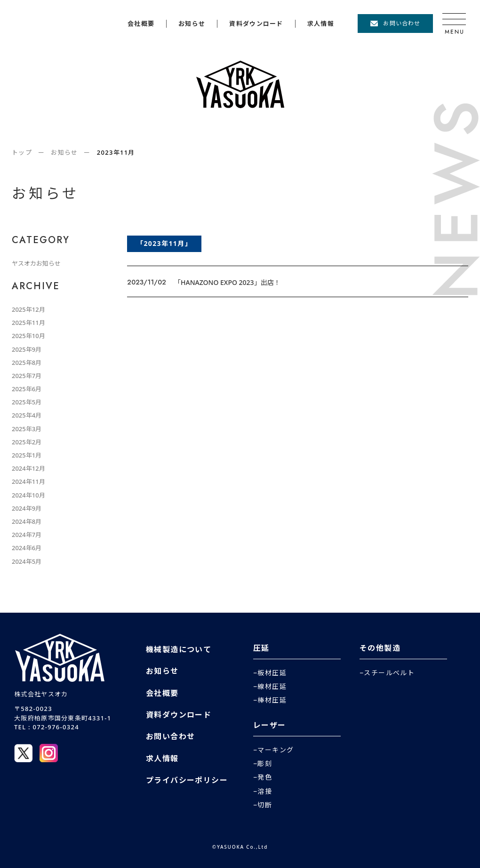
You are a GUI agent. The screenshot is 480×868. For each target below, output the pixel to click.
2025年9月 (27, 349)
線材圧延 (272, 687)
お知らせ (192, 24)
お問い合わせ (402, 23)
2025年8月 (27, 363)
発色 (265, 777)
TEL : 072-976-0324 (47, 727)
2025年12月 (28, 309)
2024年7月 (27, 535)
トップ (22, 152)
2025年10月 (28, 336)
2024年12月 (28, 468)
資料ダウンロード (256, 24)
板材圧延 (272, 673)
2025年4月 (27, 415)
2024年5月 (27, 561)
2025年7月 (27, 376)
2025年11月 (28, 323)
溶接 (265, 791)
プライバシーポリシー (187, 780)
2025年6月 (27, 389)
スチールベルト (389, 673)
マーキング (276, 750)
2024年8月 (27, 521)
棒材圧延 (272, 700)
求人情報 (321, 24)
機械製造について (179, 649)
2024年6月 (27, 548)
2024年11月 (28, 481)
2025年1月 (27, 455)
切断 (265, 805)
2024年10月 (28, 495)
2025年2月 (27, 442)
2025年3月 (27, 429)
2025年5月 (27, 402)
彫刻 (265, 764)
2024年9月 (27, 508)
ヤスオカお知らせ (36, 263)
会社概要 (141, 24)
